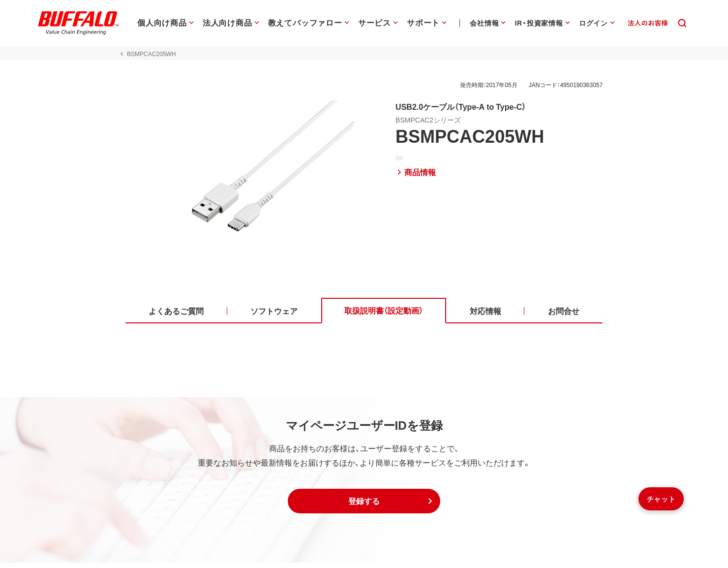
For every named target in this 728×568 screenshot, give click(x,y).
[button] (364, 506)
